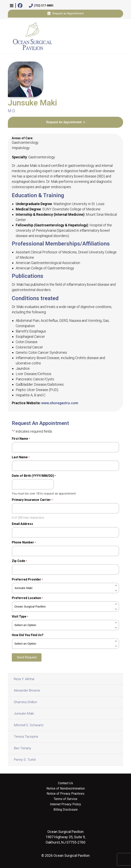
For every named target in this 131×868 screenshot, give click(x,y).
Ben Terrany (22, 748)
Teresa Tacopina (26, 736)
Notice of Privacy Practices (65, 794)
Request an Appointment (66, 14)
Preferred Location (27, 598)
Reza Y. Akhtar (24, 679)
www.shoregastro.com (60, 403)
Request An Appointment (64, 122)
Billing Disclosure (66, 810)
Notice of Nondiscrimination (66, 789)
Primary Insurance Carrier (32, 500)
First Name (21, 439)
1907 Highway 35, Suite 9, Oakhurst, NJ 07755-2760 (65, 837)
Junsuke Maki (24, 713)
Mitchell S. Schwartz (29, 725)
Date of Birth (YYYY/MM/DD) (34, 476)
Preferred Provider (27, 580)
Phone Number (24, 542)
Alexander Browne (27, 690)
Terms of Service (65, 799)
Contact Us (65, 783)
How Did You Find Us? (28, 635)
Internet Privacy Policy (65, 804)
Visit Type (20, 617)
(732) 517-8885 (41, 6)
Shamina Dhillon (25, 702)
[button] (12, 6)
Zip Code (19, 561)
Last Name (21, 457)
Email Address (22, 524)
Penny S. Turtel (25, 760)
